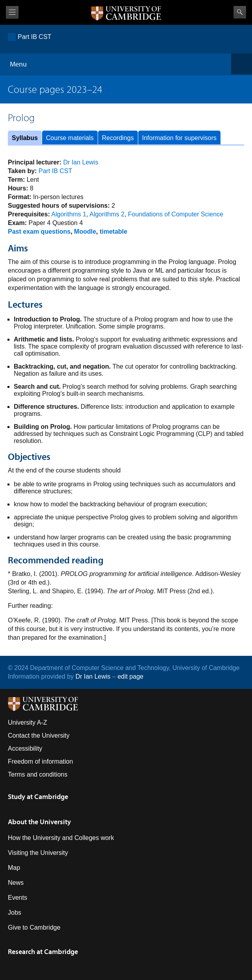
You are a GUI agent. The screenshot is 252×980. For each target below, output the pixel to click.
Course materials (70, 138)
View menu (12, 12)
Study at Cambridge (38, 796)
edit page (130, 676)
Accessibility (25, 748)
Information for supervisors (179, 138)
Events (18, 898)
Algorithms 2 (107, 214)
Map (14, 868)
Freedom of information (40, 761)
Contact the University (39, 735)
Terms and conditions (38, 774)
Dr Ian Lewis (81, 162)
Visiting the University (38, 853)
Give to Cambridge (34, 927)
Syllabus (25, 138)
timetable (113, 232)
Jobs (15, 913)
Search (240, 12)
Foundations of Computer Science (176, 214)
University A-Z (28, 723)
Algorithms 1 (69, 214)
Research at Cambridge (43, 951)
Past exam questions (39, 232)
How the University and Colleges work (61, 838)
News (16, 883)
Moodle (85, 232)
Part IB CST (34, 37)
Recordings (118, 138)
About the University (39, 822)
